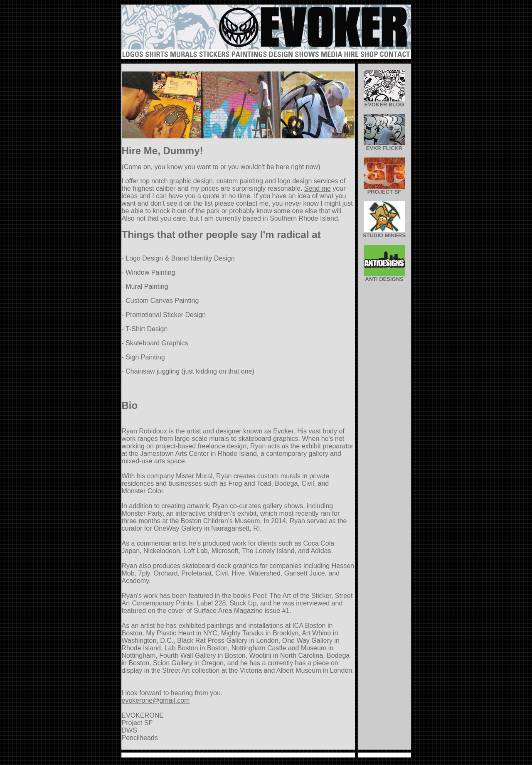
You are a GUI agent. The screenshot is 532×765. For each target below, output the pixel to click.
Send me (318, 188)
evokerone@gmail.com (156, 700)
